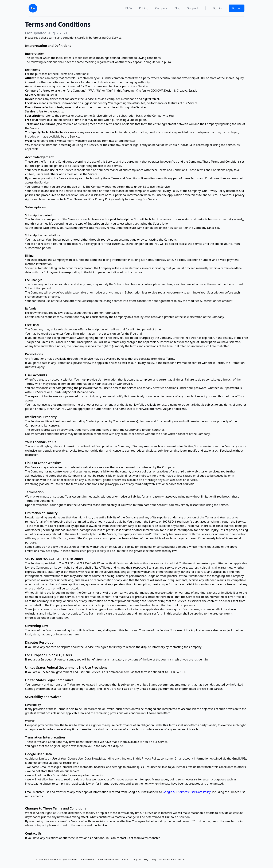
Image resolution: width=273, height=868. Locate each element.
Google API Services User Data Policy (187, 792)
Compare (161, 8)
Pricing (144, 8)
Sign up (237, 8)
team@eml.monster (147, 838)
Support (193, 8)
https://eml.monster (122, 141)
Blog (177, 8)
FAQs (129, 8)
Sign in (217, 8)
